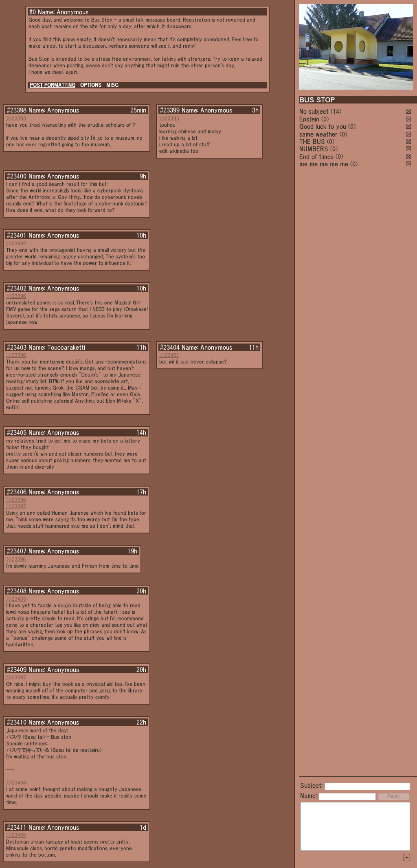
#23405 (17, 432)
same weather (318, 134)
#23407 (17, 551)
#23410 (17, 722)
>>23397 (16, 506)
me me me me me (324, 164)
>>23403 (16, 599)
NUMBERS (314, 149)
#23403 (17, 347)
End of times (316, 156)
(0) (325, 119)
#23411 (17, 827)
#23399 (170, 110)
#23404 (170, 347)
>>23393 (16, 118)
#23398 (17, 110)
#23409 (17, 670)
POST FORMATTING (53, 85)
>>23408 (16, 783)
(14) (336, 111)
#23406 (17, 492)
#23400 (17, 176)
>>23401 (169, 355)
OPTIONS (91, 85)
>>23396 (16, 296)
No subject (315, 111)
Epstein (309, 119)
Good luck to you (323, 126)
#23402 (17, 288)
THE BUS (312, 141)
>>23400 (16, 243)
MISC (112, 85)
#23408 (17, 591)
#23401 (17, 235)
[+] (407, 857)
